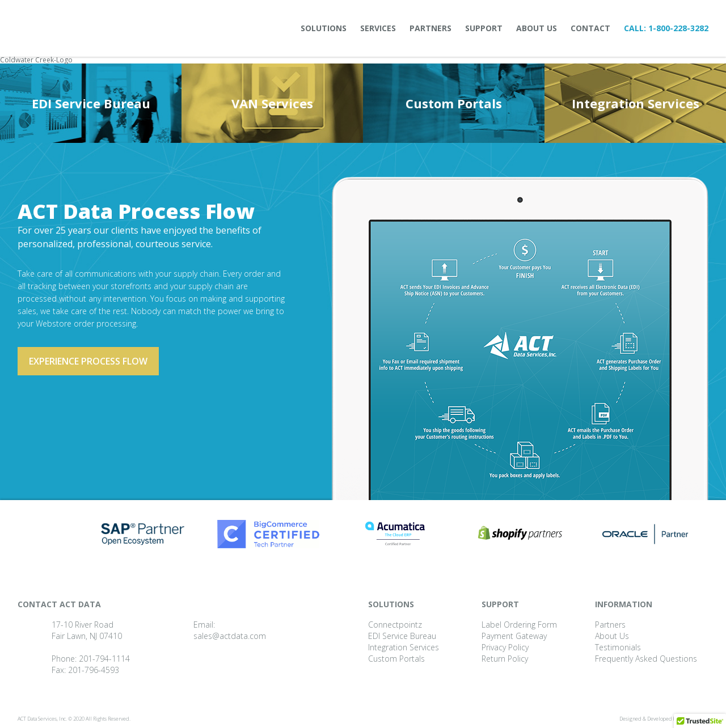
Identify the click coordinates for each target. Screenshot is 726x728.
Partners (430, 28)
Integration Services (636, 103)
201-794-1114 (104, 659)
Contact (590, 28)
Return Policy (505, 659)
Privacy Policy (505, 647)
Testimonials (618, 647)
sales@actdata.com (230, 636)
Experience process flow (88, 361)
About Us (537, 28)
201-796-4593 (94, 670)
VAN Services (272, 103)
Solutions (324, 28)
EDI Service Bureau (91, 103)
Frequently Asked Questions (646, 659)
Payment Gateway (514, 636)
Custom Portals (454, 103)
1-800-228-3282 (678, 28)
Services (378, 28)
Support (484, 28)
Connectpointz (395, 625)
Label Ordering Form (519, 625)
